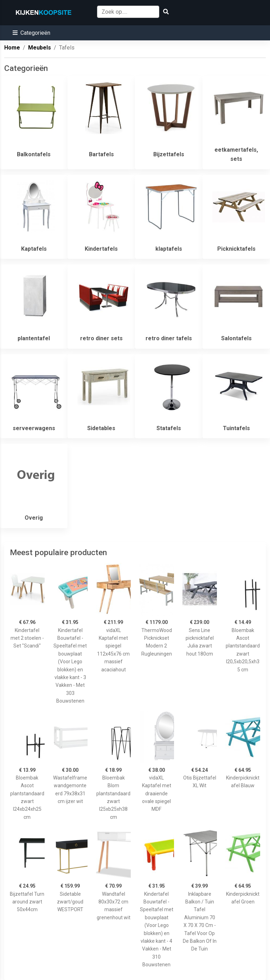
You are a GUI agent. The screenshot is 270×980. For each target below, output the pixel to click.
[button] (31, 33)
